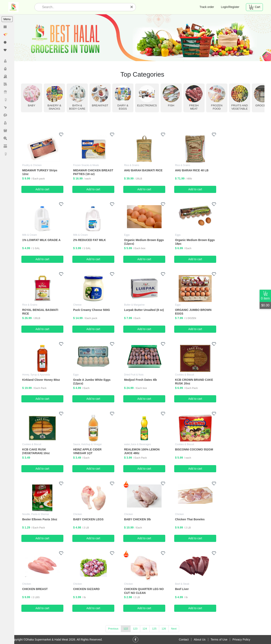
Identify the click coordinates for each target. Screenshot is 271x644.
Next (174, 629)
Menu (7, 19)
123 (135, 629)
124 (145, 629)
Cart (254, 7)
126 (164, 629)
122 (126, 629)
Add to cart (43, 189)
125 (155, 629)
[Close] (132, 7)
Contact (184, 640)
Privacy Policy (241, 640)
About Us (200, 640)
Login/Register (230, 7)
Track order (207, 7)
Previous (114, 629)
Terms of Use (219, 640)
